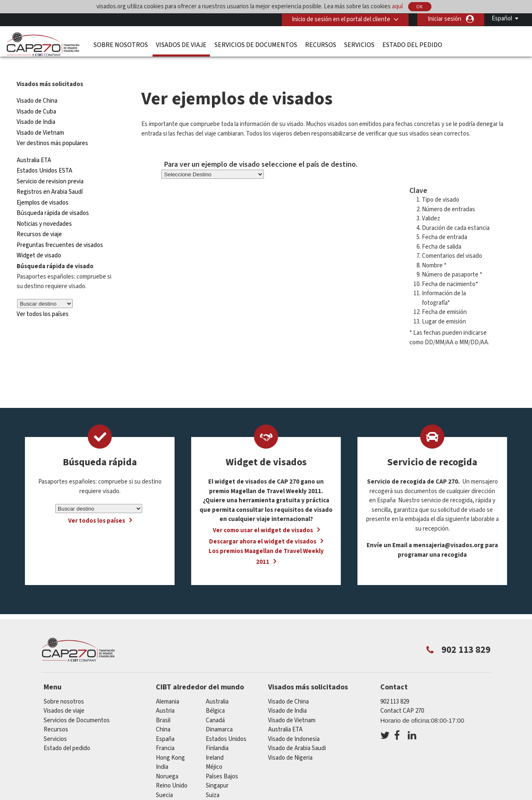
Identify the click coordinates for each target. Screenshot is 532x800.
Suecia (164, 780)
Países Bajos (222, 762)
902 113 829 (395, 687)
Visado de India (36, 107)
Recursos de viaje (39, 219)
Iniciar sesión (445, 19)
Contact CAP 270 (402, 696)
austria (165, 696)
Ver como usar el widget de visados (263, 515)
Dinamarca (219, 715)
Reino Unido (172, 771)
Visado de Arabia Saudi (297, 733)
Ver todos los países (43, 299)
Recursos (321, 44)
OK (420, 7)
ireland (215, 743)
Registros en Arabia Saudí (50, 177)
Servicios (359, 44)
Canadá (215, 705)
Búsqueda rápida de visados (53, 198)
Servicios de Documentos (256, 44)
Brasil (163, 705)
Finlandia (217, 733)
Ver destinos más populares (52, 128)
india (162, 752)
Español (502, 19)
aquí (397, 6)
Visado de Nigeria (290, 743)
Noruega (167, 762)
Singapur (217, 771)
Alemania (167, 687)
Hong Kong (170, 743)
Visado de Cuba (36, 97)
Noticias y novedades (44, 209)
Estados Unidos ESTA (44, 156)
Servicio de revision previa (50, 167)
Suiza (213, 780)
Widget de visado (39, 241)
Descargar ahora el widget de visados (263, 526)
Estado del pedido (412, 44)
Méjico (214, 752)
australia (217, 687)
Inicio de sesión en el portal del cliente (341, 19)
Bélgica (215, 696)
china (163, 715)
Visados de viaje (181, 44)
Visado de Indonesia (294, 724)
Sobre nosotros (121, 44)
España (165, 724)
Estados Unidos (226, 724)
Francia (165, 733)
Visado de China (38, 86)
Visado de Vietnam (40, 118)
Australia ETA (34, 145)
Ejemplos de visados (43, 188)
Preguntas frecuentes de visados (60, 230)
